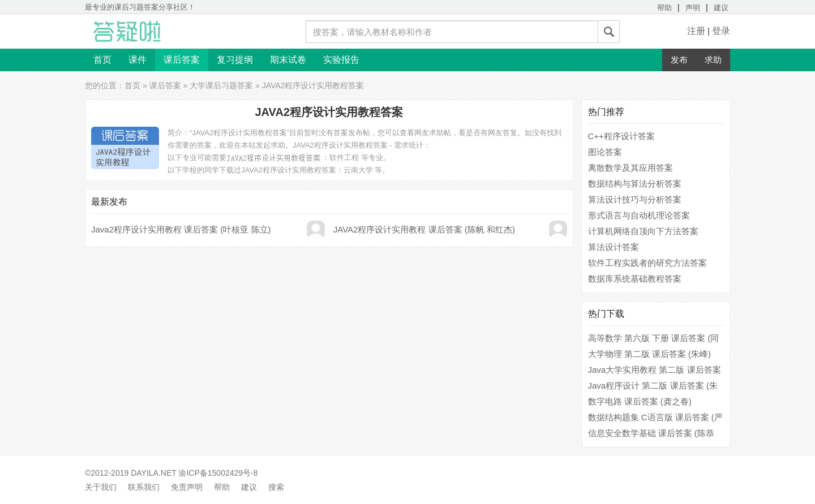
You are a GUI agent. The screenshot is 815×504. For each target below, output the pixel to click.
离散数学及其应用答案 (630, 168)
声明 (693, 8)
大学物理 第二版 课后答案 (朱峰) (650, 354)
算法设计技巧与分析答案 (635, 199)
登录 (721, 31)
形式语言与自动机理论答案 (639, 215)
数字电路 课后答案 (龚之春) (640, 401)
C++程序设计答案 (621, 136)
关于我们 (101, 487)
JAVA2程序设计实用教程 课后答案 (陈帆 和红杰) (424, 229)
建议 (721, 8)
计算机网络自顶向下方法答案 (643, 231)
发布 (679, 60)
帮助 (664, 8)
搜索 (276, 487)
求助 (713, 60)
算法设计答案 (614, 247)
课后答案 (182, 60)
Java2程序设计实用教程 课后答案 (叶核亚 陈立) (181, 229)
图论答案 (605, 152)
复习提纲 (235, 60)
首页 (102, 60)
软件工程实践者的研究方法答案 (647, 263)
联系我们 (144, 487)
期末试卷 (288, 60)
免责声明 (187, 487)
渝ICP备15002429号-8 (218, 473)
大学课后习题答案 (221, 85)
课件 (138, 60)
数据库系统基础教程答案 (635, 279)
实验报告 (341, 60)
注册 (696, 31)
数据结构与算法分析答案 (635, 184)
